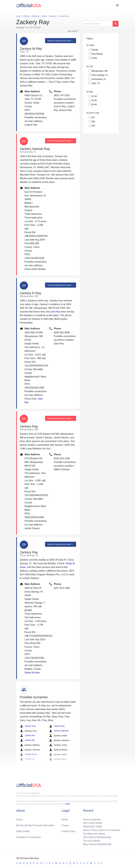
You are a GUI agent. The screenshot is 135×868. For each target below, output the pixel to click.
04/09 (99, 823)
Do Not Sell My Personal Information (35, 825)
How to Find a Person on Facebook (101, 830)
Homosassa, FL (99, 79)
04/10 (92, 823)
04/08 (86, 827)
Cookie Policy (69, 831)
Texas (94, 58)
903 (93, 126)
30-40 (94, 100)
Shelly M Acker (32, 673)
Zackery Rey (27, 740)
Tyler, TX (96, 83)
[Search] (98, 24)
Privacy (65, 825)
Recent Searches (92, 820)
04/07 (92, 827)
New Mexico (97, 54)
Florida (95, 50)
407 (93, 117)
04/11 (86, 823)
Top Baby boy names (94, 834)
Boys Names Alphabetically (97, 844)
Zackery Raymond (59, 731)
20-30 (94, 96)
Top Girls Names (92, 841)
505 (93, 121)
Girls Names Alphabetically (97, 837)
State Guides (23, 831)
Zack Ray (55, 312)
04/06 (99, 827)
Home (19, 820)
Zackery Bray (57, 726)
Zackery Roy (27, 736)
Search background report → (61, 41)
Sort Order (72, 31)
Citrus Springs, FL (100, 75)
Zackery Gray (28, 726)
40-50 (94, 104)
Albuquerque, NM (100, 71)
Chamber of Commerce (28, 837)
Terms (65, 820)
